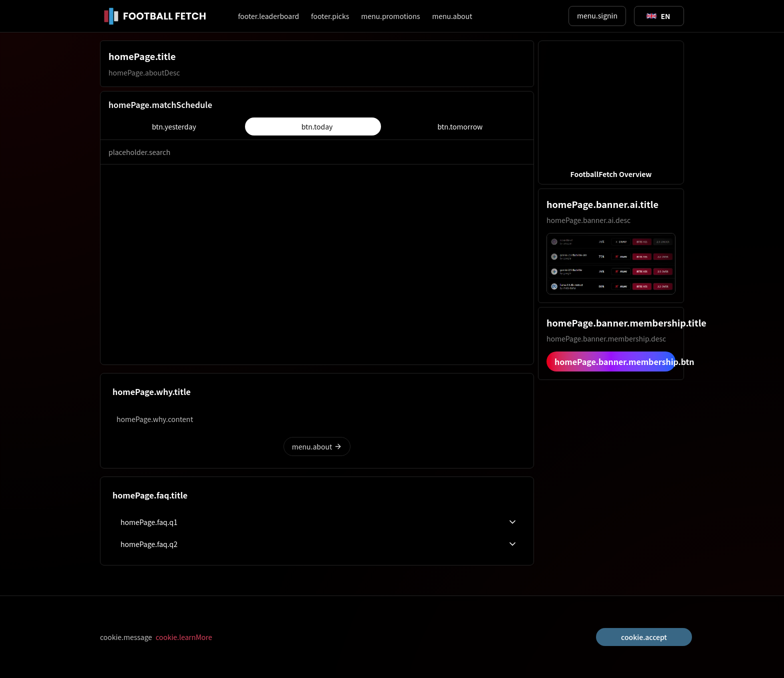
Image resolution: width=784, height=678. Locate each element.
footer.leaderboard (268, 16)
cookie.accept (644, 637)
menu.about (452, 16)
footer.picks (330, 16)
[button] (611, 112)
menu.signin (597, 15)
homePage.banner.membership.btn (615, 361)
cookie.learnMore (184, 637)
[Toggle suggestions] (658, 16)
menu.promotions (390, 16)
